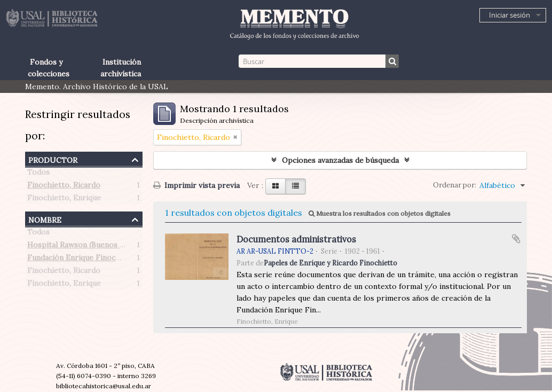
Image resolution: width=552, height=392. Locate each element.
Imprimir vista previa (196, 185)
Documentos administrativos (296, 239)
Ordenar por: (455, 185)
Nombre (45, 219)
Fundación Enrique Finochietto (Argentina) (104, 260)
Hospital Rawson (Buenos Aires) (84, 247)
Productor (53, 159)
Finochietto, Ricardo (64, 187)
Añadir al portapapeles (516, 239)
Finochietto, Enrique (64, 200)
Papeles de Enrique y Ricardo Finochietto (330, 263)
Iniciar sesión (510, 15)
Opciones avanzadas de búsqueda (340, 160)
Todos (38, 174)
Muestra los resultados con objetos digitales (380, 213)
